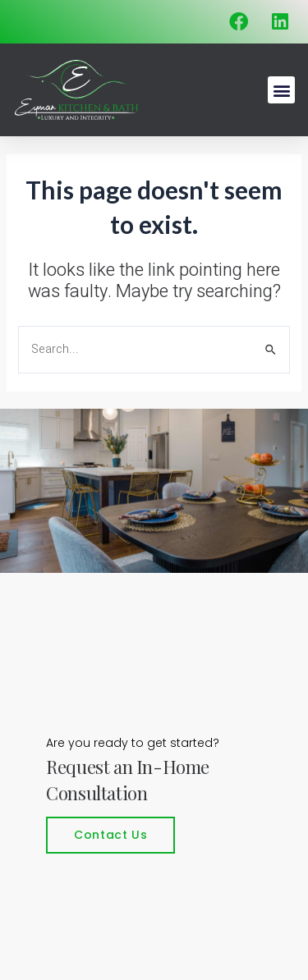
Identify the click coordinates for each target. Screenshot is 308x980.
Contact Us (110, 835)
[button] (281, 90)
